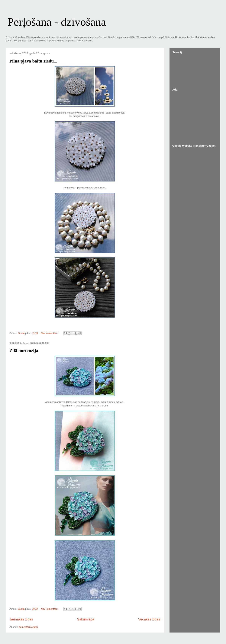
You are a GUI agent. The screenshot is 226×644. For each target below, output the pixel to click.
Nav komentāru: (50, 333)
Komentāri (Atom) (28, 627)
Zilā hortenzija (24, 351)
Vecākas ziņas (149, 619)
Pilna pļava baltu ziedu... (33, 61)
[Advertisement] (196, 116)
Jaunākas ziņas (21, 619)
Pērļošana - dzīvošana (57, 22)
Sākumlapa (86, 619)
